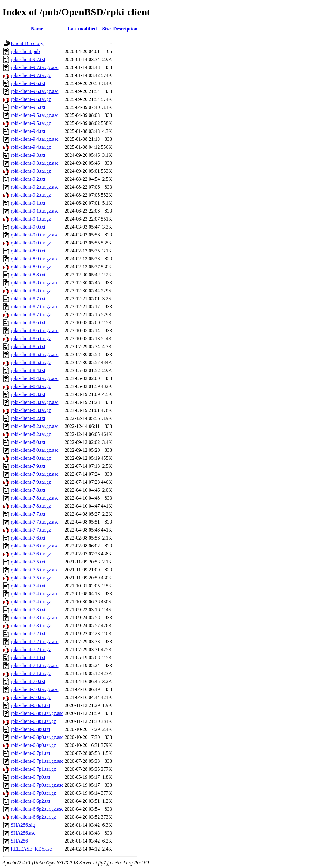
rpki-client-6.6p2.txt (31, 801)
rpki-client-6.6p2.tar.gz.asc (37, 809)
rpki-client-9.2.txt (28, 179)
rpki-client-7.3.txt (28, 610)
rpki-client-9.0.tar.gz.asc (35, 235)
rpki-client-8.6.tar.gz (31, 338)
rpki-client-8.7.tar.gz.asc (35, 307)
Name (37, 29)
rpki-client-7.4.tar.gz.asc (35, 594)
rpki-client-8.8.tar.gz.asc (35, 283)
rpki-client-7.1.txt (28, 657)
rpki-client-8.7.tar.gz (31, 315)
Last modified (82, 29)
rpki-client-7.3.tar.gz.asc (35, 618)
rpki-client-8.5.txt (28, 346)
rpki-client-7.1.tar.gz (31, 673)
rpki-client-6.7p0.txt (31, 777)
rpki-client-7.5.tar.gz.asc (35, 570)
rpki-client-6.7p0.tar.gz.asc (37, 785)
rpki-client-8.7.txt (28, 299)
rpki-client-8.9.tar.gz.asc (35, 259)
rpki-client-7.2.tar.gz (31, 649)
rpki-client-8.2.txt (28, 418)
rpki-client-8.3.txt (28, 394)
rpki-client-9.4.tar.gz (31, 147)
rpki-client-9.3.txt (28, 155)
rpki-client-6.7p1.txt (31, 753)
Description (125, 29)
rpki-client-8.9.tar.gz (31, 267)
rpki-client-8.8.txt (28, 275)
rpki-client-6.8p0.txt (31, 729)
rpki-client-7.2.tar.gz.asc (35, 641)
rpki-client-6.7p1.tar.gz (33, 769)
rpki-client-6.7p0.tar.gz (33, 793)
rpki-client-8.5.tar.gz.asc (35, 354)
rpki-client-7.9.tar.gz (31, 482)
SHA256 (19, 841)
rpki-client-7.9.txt (28, 466)
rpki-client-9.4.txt (28, 131)
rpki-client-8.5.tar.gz (31, 362)
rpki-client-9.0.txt (28, 227)
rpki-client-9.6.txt (28, 83)
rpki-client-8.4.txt (28, 370)
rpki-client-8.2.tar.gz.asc (35, 426)
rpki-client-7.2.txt (28, 634)
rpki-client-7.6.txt (28, 538)
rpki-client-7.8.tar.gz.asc (35, 498)
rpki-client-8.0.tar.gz (31, 458)
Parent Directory (27, 43)
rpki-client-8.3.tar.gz (31, 410)
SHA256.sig (23, 825)
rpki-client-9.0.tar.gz (31, 243)
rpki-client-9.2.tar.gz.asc (35, 187)
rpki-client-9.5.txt (28, 107)
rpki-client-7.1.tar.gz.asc (35, 665)
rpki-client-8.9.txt (28, 251)
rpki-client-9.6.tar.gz (31, 99)
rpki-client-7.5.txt (28, 562)
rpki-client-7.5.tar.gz (31, 578)
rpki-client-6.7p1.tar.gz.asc (37, 761)
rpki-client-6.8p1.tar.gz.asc (37, 713)
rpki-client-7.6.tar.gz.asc (35, 546)
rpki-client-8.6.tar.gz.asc (35, 330)
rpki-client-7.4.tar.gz (31, 602)
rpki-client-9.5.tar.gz (31, 123)
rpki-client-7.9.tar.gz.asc (35, 474)
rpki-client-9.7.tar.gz (31, 75)
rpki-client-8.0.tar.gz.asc (35, 450)
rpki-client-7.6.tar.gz (31, 554)
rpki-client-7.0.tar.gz (31, 697)
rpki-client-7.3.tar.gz (31, 626)
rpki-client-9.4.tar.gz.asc (35, 139)
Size (107, 29)
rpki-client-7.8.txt (28, 490)
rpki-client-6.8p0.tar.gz (33, 745)
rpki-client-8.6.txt (28, 323)
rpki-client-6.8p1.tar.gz (33, 721)
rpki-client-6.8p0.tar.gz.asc (37, 737)
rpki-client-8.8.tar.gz (31, 291)
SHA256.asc (23, 833)
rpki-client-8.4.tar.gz (31, 386)
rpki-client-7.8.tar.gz (31, 506)
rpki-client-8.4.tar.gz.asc (35, 378)
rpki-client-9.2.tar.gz (31, 195)
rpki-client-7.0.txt (28, 681)
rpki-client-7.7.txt (28, 514)
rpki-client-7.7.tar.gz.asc (35, 522)
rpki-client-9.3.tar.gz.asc (35, 163)
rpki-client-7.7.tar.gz (31, 530)
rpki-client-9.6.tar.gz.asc (35, 91)
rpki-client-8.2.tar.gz (31, 434)
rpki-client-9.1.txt (28, 203)
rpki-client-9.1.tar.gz (31, 219)
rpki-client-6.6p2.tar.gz (33, 817)
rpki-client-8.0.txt (28, 442)
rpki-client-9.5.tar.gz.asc (35, 115)
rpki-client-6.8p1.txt (31, 705)
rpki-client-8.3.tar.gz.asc (35, 402)
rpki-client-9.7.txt (28, 59)
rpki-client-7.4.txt (28, 586)
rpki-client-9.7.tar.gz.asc (35, 67)
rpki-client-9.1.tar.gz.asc (35, 211)
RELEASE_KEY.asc (31, 849)
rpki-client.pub (25, 51)
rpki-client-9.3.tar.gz (31, 171)
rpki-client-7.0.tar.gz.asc (35, 689)
